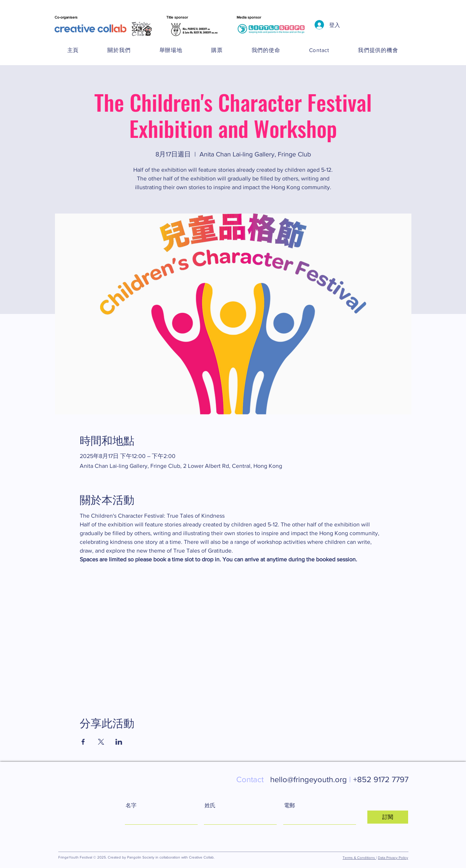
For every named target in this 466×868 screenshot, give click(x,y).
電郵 (289, 805)
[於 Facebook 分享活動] (83, 742)
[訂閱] (388, 817)
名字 (131, 805)
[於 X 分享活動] (101, 742)
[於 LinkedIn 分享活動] (119, 742)
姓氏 (210, 805)
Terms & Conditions (359, 858)
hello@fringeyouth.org (295, 779)
